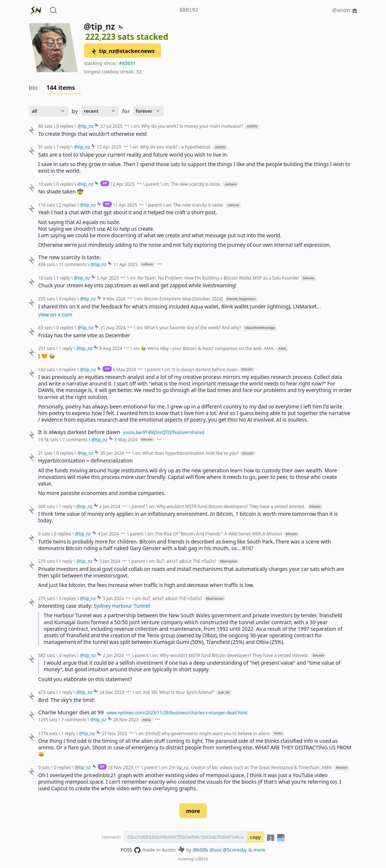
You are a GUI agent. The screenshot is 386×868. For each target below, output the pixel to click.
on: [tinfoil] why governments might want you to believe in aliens (204, 733)
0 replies (65, 126)
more (193, 811)
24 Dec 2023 (112, 692)
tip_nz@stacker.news (122, 51)
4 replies (67, 655)
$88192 (189, 10)
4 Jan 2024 (110, 506)
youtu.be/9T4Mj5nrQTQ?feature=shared (164, 432)
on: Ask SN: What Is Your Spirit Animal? (175, 692)
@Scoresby (235, 850)
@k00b (200, 850)
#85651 (127, 63)
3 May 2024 (126, 439)
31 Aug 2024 (113, 327)
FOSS (131, 850)
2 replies (67, 205)
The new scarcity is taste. (69, 257)
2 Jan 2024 (113, 655)
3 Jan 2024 (110, 561)
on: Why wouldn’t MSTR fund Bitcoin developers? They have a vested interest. (227, 506)
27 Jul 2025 (112, 126)
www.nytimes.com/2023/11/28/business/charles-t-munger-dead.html (177, 713)
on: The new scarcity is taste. (192, 184)
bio (33, 88)
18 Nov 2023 (120, 767)
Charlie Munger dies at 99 (71, 712)
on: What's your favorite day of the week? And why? (189, 327)
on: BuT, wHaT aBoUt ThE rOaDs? (183, 561)
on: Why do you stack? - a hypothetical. (172, 147)
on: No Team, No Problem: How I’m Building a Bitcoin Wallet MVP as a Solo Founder (215, 278)
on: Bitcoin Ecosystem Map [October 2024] (180, 299)
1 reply (63, 147)
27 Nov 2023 (114, 733)
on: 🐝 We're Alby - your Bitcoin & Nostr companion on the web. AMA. (204, 348)
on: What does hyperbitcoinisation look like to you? (187, 453)
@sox (215, 850)
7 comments (75, 439)
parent (152, 184)
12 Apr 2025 (109, 147)
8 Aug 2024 (111, 348)
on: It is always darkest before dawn (201, 369)
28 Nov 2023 (126, 719)
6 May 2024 (125, 369)
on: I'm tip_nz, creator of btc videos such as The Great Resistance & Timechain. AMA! (247, 767)
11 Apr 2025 (125, 205)
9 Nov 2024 (114, 299)
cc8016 (201, 859)
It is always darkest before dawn (79, 432)
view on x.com (55, 314)
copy (255, 837)
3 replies (67, 299)
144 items (61, 88)
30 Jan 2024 (112, 453)
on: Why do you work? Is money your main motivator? (188, 126)
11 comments (73, 264)
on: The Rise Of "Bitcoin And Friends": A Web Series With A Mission (215, 534)
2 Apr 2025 (108, 278)
